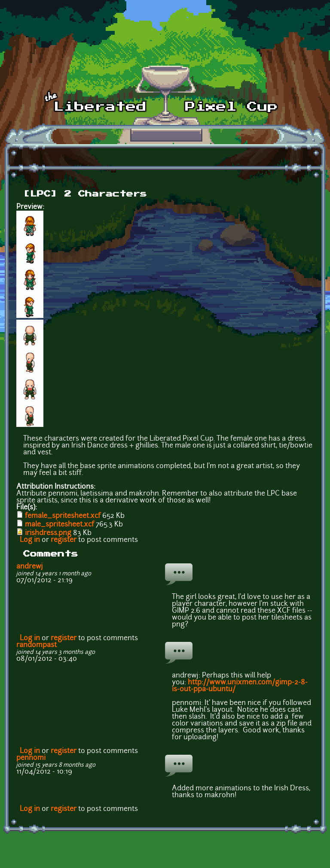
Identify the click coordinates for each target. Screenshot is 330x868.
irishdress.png (48, 533)
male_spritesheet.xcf (60, 525)
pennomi (31, 758)
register (64, 540)
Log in (30, 540)
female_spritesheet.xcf (63, 516)
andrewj (30, 567)
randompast (37, 645)
